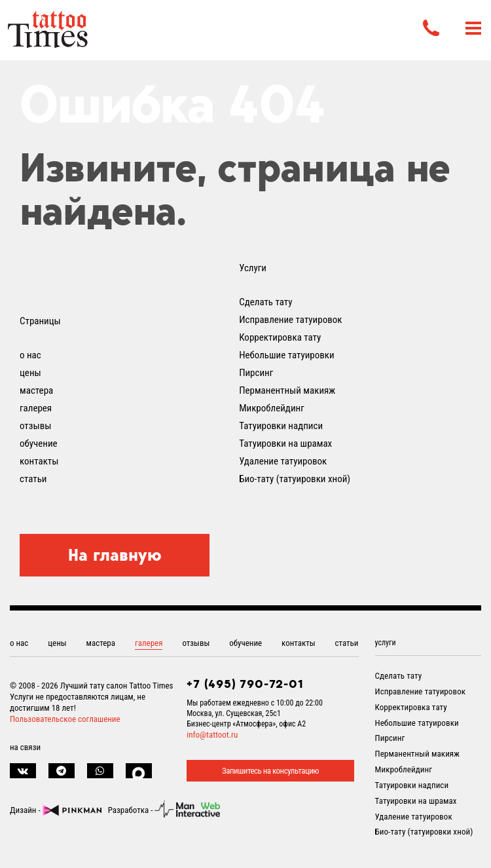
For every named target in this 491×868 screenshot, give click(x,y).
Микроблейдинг (272, 408)
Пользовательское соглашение (65, 719)
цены (30, 373)
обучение (39, 443)
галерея (36, 408)
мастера (36, 390)
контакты (39, 461)
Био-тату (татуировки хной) (295, 479)
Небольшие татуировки (287, 355)
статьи (33, 479)
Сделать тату (265, 302)
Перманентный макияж (287, 390)
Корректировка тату (280, 337)
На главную (115, 555)
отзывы (35, 426)
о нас (30, 355)
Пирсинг (256, 373)
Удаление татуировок (283, 461)
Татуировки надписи (281, 426)
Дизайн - (56, 810)
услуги (386, 643)
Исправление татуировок (290, 320)
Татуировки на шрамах (285, 443)
